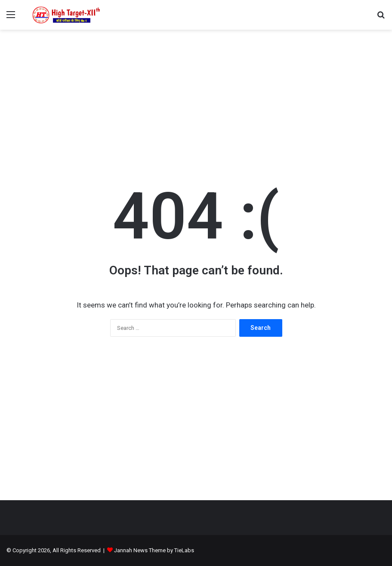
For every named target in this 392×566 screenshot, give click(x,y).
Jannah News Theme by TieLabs (154, 550)
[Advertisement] (196, 98)
